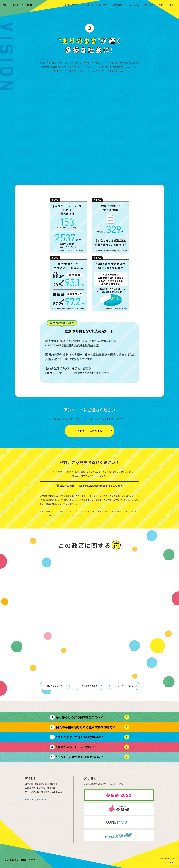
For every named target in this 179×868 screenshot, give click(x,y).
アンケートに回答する (95, 431)
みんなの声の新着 (92, 686)
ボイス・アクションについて (77, 5)
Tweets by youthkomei (36, 799)
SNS (161, 5)
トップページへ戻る (126, 686)
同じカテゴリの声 (57, 686)
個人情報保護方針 (167, 858)
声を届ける (118, 5)
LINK (171, 5)
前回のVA (149, 5)
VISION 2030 (101, 5)
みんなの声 (134, 5)
